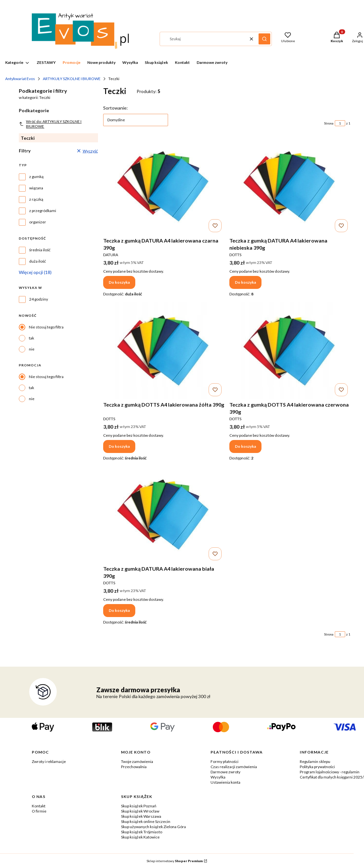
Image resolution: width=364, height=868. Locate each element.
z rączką (36, 199)
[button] (264, 39)
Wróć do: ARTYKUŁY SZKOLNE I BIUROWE (50, 124)
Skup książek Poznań (139, 806)
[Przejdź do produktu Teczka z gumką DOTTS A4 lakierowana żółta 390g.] (164, 350)
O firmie (39, 811)
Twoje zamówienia (137, 761)
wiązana (36, 188)
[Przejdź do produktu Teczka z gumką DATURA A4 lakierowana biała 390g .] (164, 514)
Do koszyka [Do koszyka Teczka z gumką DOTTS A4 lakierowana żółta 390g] (119, 446)
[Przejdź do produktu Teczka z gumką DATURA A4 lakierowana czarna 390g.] (164, 186)
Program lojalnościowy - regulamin (330, 772)
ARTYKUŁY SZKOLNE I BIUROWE (72, 79)
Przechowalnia (134, 767)
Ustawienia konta (225, 782)
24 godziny (39, 299)
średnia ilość (40, 250)
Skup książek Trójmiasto (142, 832)
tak (31, 338)
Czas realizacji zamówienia (234, 767)
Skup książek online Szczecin (146, 821)
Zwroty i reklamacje (49, 761)
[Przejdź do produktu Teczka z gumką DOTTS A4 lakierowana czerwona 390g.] (290, 350)
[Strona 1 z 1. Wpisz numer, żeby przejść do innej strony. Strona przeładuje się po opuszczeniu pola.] (340, 123)
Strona (329, 123)
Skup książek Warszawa (141, 816)
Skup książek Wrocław (140, 811)
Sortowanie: (115, 108)
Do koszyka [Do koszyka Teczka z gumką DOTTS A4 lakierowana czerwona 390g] (245, 446)
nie (32, 349)
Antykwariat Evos (20, 79)
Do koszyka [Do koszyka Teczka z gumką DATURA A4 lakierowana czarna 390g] (119, 282)
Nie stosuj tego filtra (46, 327)
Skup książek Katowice (140, 837)
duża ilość (38, 261)
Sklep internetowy (175, 861)
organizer (38, 222)
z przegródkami (43, 211)
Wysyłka (218, 777)
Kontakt (39, 806)
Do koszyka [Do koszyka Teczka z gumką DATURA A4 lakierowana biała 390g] (119, 610)
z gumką (36, 177)
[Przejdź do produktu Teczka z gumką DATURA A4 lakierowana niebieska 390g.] (290, 186)
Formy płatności (224, 761)
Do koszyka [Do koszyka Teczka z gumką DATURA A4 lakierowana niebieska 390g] (245, 282)
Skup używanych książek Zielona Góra (153, 827)
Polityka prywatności (317, 767)
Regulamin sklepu (315, 761)
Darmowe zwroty (225, 772)
